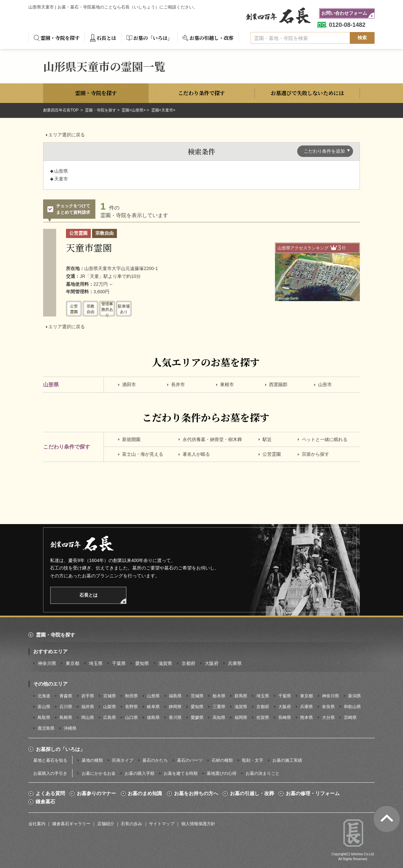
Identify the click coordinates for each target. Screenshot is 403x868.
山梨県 (110, 707)
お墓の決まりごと (263, 773)
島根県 (66, 717)
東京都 (73, 663)
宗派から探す (315, 454)
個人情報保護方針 (198, 824)
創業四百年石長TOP (61, 110)
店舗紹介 (106, 824)
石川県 (66, 707)
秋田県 (131, 696)
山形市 (325, 384)
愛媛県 (197, 717)
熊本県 (306, 717)
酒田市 (129, 384)
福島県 (175, 696)
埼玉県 (96, 663)
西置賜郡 (278, 384)
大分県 (328, 717)
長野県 (131, 707)
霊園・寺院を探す (60, 38)
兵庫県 (235, 663)
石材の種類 (222, 760)
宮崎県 (350, 717)
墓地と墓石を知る (50, 760)
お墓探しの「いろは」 (60, 749)
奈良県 (328, 707)
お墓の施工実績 (287, 760)
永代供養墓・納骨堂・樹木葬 (212, 439)
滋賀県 (165, 663)
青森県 (66, 696)
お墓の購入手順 (140, 773)
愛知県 (142, 663)
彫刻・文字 (253, 760)
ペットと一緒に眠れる (325, 439)
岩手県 (88, 696)
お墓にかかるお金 (99, 773)
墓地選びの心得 (222, 773)
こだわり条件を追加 (324, 151)
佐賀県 (263, 717)
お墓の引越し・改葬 (211, 38)
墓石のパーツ (190, 760)
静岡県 (175, 707)
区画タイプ (123, 760)
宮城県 (110, 696)
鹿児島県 (46, 728)
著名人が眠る (196, 454)
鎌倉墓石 (45, 802)
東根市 (227, 384)
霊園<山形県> (134, 110)
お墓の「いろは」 (153, 38)
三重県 (219, 707)
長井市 (178, 384)
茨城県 (197, 696)
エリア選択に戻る (67, 135)
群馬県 (241, 696)
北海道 (44, 696)
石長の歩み (131, 824)
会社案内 (37, 824)
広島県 (110, 717)
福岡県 (241, 717)
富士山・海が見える (143, 454)
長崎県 (285, 717)
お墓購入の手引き (50, 773)
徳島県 (153, 717)
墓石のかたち (155, 760)
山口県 (131, 717)
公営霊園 (272, 454)
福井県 (88, 707)
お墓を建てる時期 (181, 773)
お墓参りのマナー (96, 793)
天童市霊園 (89, 247)
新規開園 (131, 439)
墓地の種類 (92, 760)
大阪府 (212, 663)
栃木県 (219, 696)
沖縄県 (70, 728)
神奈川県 (47, 663)
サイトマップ (162, 824)
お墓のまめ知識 (145, 793)
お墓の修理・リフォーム (313, 793)
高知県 (219, 717)
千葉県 (119, 663)
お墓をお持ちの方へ (196, 793)
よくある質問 (50, 793)
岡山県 (88, 717)
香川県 (175, 717)
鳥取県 (44, 717)
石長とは (106, 38)
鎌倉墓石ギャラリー (71, 824)
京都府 (188, 663)
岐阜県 (153, 707)
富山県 (44, 707)
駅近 (267, 439)
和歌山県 (352, 707)
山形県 (153, 696)
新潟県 (355, 696)
